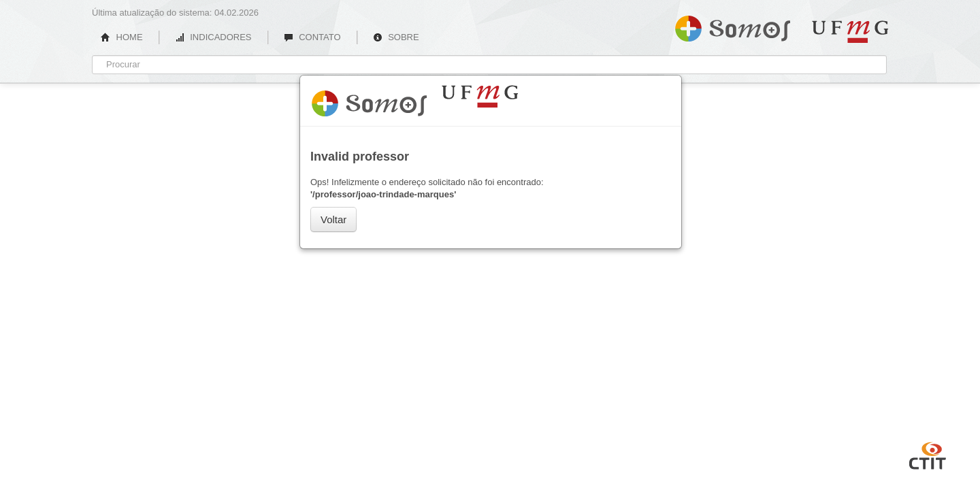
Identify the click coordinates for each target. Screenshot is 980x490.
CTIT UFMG (928, 454)
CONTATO (312, 37)
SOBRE (396, 37)
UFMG (850, 32)
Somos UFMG (733, 26)
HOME (122, 37)
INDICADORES (213, 37)
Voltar (333, 219)
